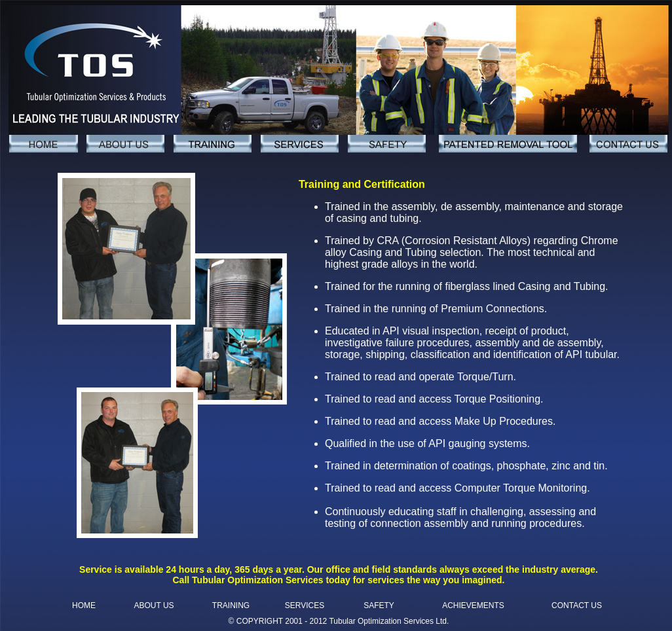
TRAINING (231, 605)
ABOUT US (154, 605)
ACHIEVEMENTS (473, 605)
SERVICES (305, 605)
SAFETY (379, 605)
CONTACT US (577, 605)
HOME (84, 605)
